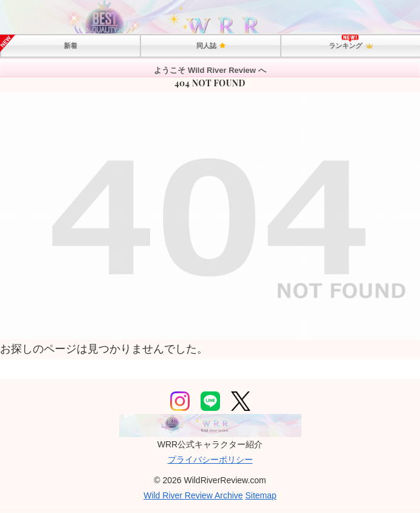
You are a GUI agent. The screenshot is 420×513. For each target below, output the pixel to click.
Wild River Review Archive (193, 495)
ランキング (351, 46)
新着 (71, 46)
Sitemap (260, 495)
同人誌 (210, 46)
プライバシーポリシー (210, 460)
